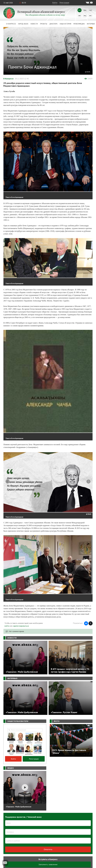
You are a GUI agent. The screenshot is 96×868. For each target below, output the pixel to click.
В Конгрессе (8, 79)
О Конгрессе (11, 24)
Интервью (91, 24)
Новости (34, 24)
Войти (55, 3)
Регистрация (64, 3)
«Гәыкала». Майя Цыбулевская (18, 808)
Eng (85, 10)
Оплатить (48, 851)
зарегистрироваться (21, 627)
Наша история (65, 24)
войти (7, 627)
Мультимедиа (79, 24)
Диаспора (53, 24)
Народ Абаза (23, 24)
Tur (90, 10)
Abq (85, 16)
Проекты (44, 24)
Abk (80, 16)
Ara (90, 16)
